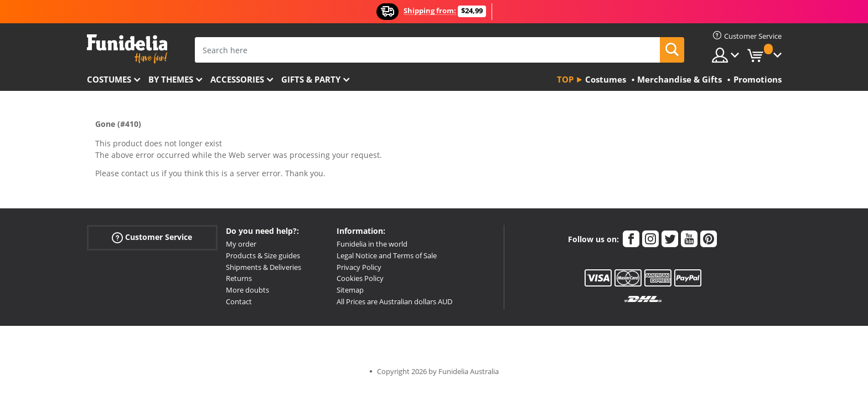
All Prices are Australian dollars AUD (394, 301)
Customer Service (152, 237)
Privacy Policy (359, 267)
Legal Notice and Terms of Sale (387, 255)
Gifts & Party (311, 79)
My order (241, 244)
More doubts (247, 290)
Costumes (109, 79)
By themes (171, 79)
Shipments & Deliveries (263, 267)
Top (565, 79)
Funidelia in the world (372, 244)
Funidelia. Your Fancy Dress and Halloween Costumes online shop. (127, 49)
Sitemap (350, 290)
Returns (239, 278)
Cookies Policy (360, 278)
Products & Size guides (263, 255)
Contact (239, 301)
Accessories (237, 79)
